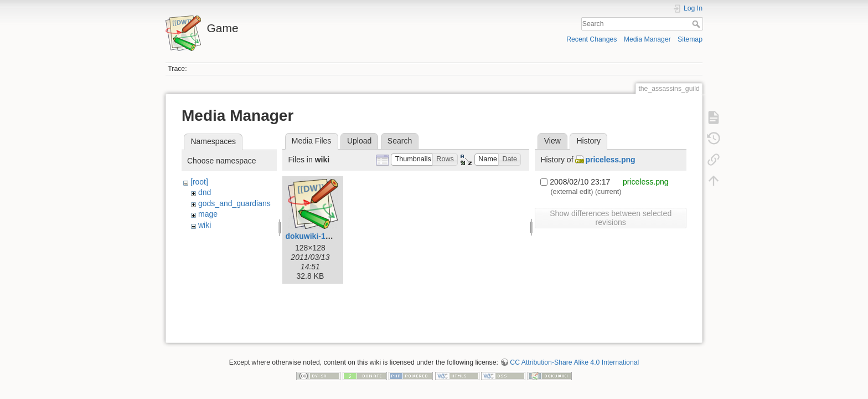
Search (697, 24)
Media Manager (647, 39)
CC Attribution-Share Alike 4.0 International (574, 358)
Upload (359, 141)
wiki (205, 225)
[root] (199, 182)
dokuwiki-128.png (317, 236)
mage (208, 214)
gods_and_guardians (234, 203)
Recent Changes (591, 39)
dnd (205, 192)
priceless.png (610, 160)
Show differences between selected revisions (611, 218)
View (552, 141)
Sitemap (690, 39)
